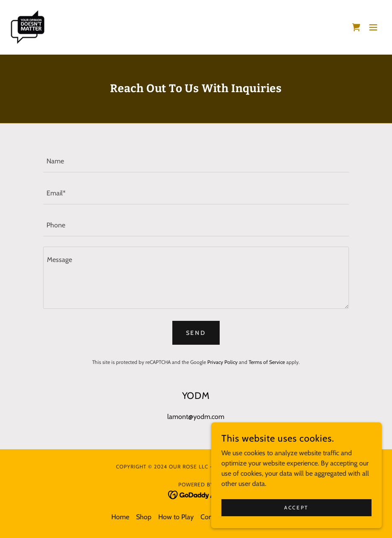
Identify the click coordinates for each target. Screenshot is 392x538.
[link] (27, 27)
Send (196, 333)
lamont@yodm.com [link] (196, 417)
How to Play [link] (176, 517)
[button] (373, 27)
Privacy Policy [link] (222, 362)
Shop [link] (144, 517)
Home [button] (120, 517)
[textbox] (196, 161)
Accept (296, 507)
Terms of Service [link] (267, 362)
